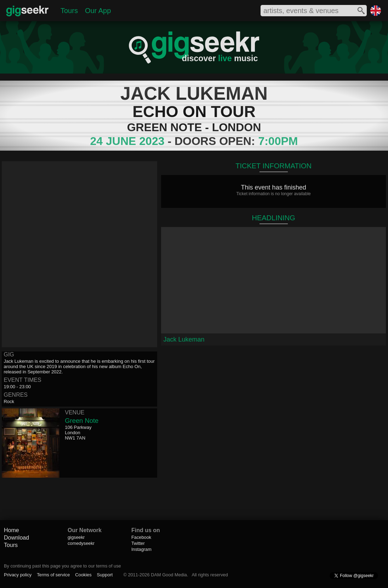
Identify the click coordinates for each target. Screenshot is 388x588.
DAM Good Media (169, 575)
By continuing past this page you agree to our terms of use (62, 566)
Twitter (138, 543)
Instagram (141, 549)
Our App (98, 11)
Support (105, 575)
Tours (69, 11)
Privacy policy (18, 575)
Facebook (141, 537)
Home (12, 530)
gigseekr (76, 537)
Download (16, 538)
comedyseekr (81, 543)
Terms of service (53, 575)
